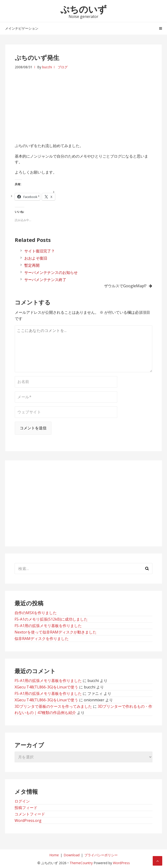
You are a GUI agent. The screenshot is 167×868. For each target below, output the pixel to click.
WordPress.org (28, 820)
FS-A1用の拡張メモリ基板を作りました (48, 626)
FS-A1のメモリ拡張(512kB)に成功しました (51, 619)
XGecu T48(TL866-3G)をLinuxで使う (46, 687)
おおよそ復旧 (36, 258)
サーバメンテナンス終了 (45, 280)
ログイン (22, 801)
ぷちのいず (83, 9)
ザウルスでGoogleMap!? (125, 286)
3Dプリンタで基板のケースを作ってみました (53, 706)
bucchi (47, 67)
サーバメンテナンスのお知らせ (51, 272)
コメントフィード (30, 814)
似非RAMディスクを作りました (42, 639)
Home (54, 855)
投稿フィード (26, 808)
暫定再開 (32, 265)
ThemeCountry (81, 863)
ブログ (63, 67)
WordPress (121, 863)
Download (72, 855)
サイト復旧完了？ (40, 251)
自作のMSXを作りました (36, 613)
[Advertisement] (83, 103)
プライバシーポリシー (101, 855)
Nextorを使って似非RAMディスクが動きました (56, 632)
